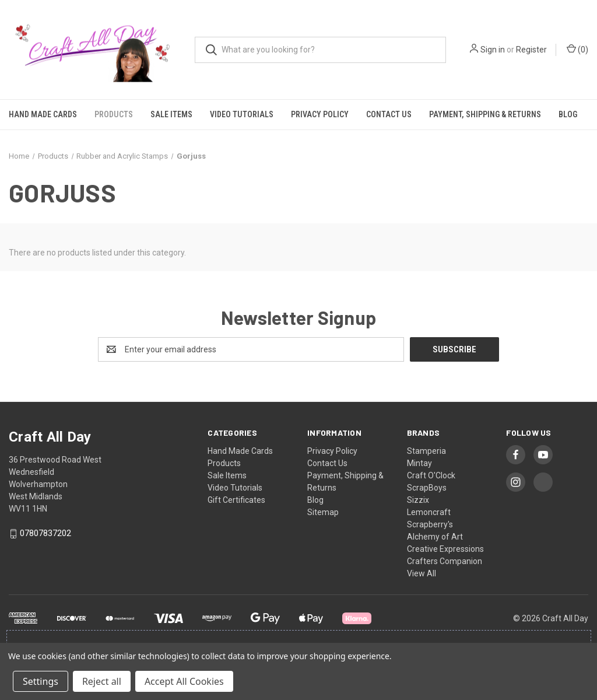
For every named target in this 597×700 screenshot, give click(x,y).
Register (531, 50)
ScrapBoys (427, 488)
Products (114, 114)
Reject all (102, 681)
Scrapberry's (430, 524)
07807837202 (45, 534)
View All (422, 573)
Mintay (419, 463)
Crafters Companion (445, 561)
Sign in (493, 50)
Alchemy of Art (435, 537)
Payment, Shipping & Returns (485, 114)
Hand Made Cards (43, 114)
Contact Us (389, 114)
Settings (41, 681)
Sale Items (171, 114)
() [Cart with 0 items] (577, 49)
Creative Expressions (445, 549)
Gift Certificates (236, 500)
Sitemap (323, 512)
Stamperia (426, 451)
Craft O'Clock (431, 475)
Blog (568, 114)
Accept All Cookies (184, 681)
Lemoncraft (429, 512)
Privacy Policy (320, 114)
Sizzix (418, 500)
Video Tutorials (242, 114)
